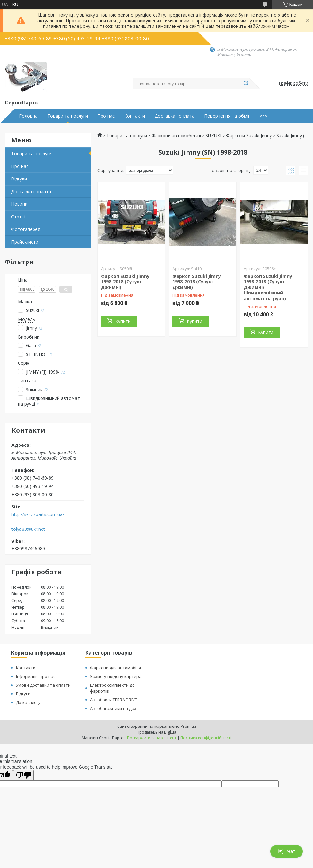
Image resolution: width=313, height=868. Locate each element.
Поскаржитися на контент (152, 738)
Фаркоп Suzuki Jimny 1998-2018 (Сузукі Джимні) (125, 282)
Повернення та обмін (227, 116)
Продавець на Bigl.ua (156, 732)
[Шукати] (246, 84)
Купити (123, 321)
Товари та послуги (68, 116)
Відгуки (19, 179)
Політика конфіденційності (206, 738)
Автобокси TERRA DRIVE (114, 700)
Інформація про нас (36, 676)
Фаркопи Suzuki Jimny (249, 136)
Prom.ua (188, 726)
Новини (19, 204)
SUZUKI (213, 136)
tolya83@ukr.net (28, 529)
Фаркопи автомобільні (176, 136)
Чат (286, 851)
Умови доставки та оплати (43, 685)
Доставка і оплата (175, 116)
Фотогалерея (26, 229)
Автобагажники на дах (113, 708)
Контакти (135, 116)
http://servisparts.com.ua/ (38, 514)
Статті (18, 217)
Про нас (106, 116)
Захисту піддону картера (116, 676)
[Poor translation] (23, 775)
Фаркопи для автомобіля (115, 668)
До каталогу (28, 702)
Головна (28, 116)
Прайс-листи (25, 242)
